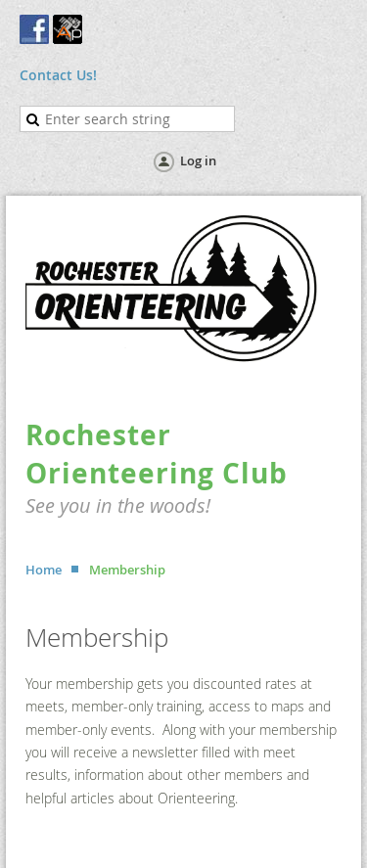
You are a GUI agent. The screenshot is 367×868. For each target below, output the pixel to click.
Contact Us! (58, 75)
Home (44, 570)
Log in (198, 160)
